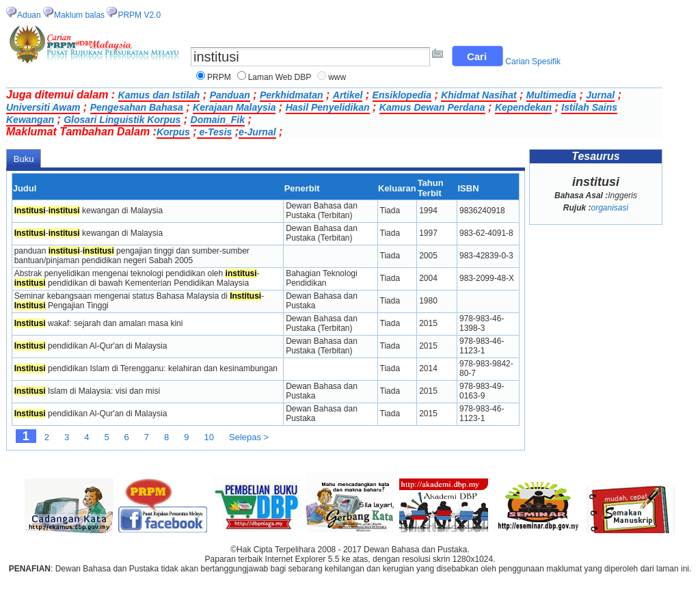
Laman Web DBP (280, 77)
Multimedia (551, 95)
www (337, 77)
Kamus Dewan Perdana (432, 107)
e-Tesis (215, 132)
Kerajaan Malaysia (234, 107)
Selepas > (249, 437)
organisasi (609, 208)
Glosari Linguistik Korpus (122, 120)
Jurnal (600, 95)
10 (209, 437)
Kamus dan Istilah (159, 95)
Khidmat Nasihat (479, 95)
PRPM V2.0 (139, 15)
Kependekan (523, 107)
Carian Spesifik (533, 62)
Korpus (173, 132)
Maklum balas (79, 15)
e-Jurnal (257, 132)
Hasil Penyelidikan (328, 107)
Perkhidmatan (292, 95)
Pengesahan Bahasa (137, 107)
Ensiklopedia (402, 95)
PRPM (219, 77)
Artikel (348, 95)
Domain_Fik (218, 120)
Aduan (29, 15)
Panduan (230, 95)
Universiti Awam (43, 107)
